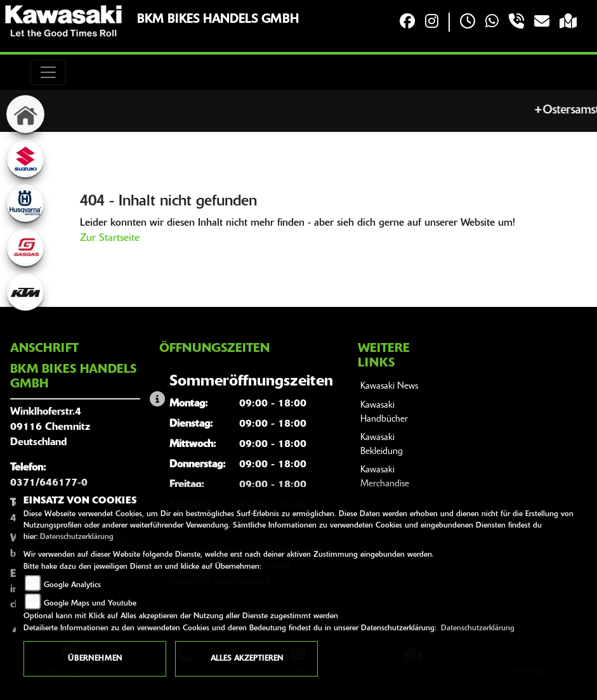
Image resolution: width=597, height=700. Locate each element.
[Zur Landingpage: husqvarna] (25, 203)
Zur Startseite (110, 238)
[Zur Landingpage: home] (25, 114)
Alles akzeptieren (247, 659)
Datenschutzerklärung (77, 537)
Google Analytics (72, 585)
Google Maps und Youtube (90, 604)
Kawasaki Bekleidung (382, 445)
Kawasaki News (389, 386)
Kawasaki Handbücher (384, 412)
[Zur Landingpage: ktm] (25, 292)
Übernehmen (95, 659)
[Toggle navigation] (48, 72)
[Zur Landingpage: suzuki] (25, 159)
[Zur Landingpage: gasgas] (25, 247)
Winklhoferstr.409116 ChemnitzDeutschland (50, 427)
